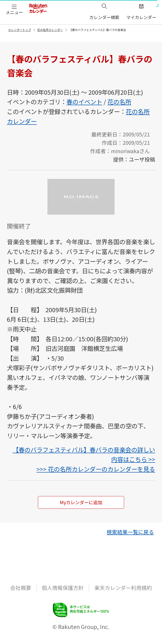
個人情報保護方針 (63, 594)
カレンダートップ (20, 30)
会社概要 (21, 594)
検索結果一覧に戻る (130, 538)
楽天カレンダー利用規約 (123, 594)
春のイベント (84, 102)
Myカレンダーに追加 (81, 506)
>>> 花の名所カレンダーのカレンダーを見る (96, 469)
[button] (14, 9)
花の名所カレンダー (50, 30)
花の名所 (119, 102)
